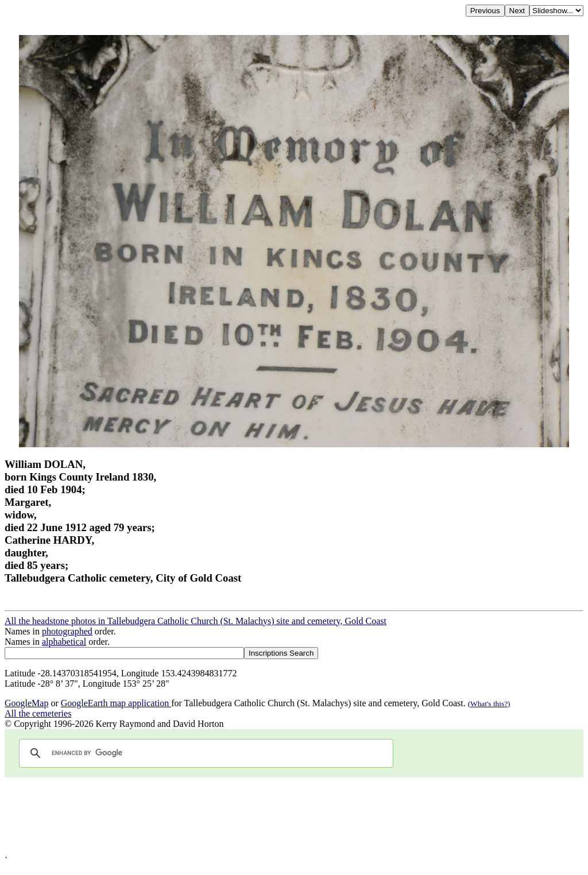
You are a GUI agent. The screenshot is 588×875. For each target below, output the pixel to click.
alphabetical (64, 642)
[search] (204, 753)
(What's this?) (489, 704)
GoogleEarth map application (116, 703)
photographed (67, 631)
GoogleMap (26, 703)
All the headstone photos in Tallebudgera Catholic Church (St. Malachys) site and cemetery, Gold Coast (196, 621)
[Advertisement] (294, 816)
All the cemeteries (38, 713)
